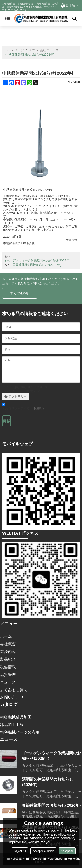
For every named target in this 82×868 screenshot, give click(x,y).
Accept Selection (43, 851)
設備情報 (8, 667)
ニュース (8, 682)
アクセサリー (16, 396)
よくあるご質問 (14, 690)
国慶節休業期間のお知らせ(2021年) (37, 265)
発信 (7, 421)
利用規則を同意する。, (23, 407)
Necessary (15, 859)
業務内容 (8, 651)
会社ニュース (49, 50)
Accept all (67, 851)
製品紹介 (8, 659)
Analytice (34, 859)
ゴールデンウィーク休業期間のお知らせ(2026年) (51, 756)
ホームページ (15, 50)
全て (32, 50)
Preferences (53, 859)
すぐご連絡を (20, 293)
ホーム (6, 636)
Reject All (20, 851)
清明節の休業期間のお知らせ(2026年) (47, 782)
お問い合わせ (12, 697)
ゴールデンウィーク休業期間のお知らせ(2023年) (37, 260)
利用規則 (39, 408)
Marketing (72, 859)
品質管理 (8, 674)
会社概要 (8, 644)
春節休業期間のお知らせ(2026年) (51, 805)
